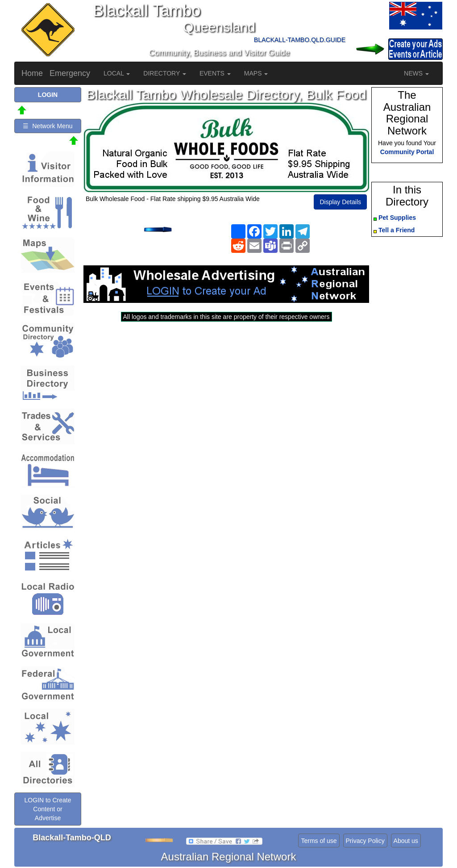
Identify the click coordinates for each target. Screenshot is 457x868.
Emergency (70, 73)
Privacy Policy (365, 841)
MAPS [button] (256, 73)
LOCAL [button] (117, 73)
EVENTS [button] (215, 73)
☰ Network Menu (48, 126)
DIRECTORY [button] (165, 73)
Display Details (340, 202)
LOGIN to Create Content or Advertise (48, 809)
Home (32, 73)
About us (406, 841)
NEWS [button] (416, 73)
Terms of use (319, 841)
